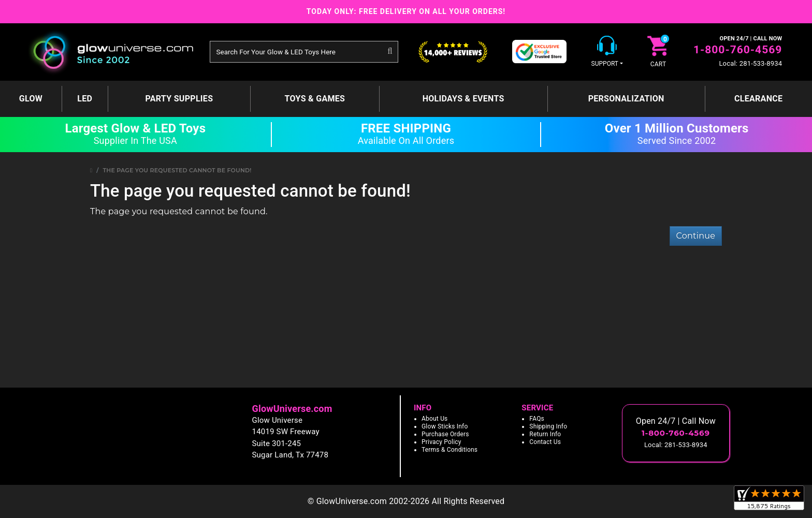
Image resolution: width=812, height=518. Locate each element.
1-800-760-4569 (738, 50)
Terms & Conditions (450, 450)
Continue (696, 236)
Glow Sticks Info (445, 426)
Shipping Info (548, 426)
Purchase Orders (445, 434)
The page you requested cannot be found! (177, 170)
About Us (435, 419)
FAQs (537, 419)
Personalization (626, 99)
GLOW (31, 99)
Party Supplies (179, 99)
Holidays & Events (463, 99)
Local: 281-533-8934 (750, 63)
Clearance (758, 99)
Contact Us (545, 442)
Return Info (545, 434)
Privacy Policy (441, 442)
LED (85, 99)
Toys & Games (315, 99)
